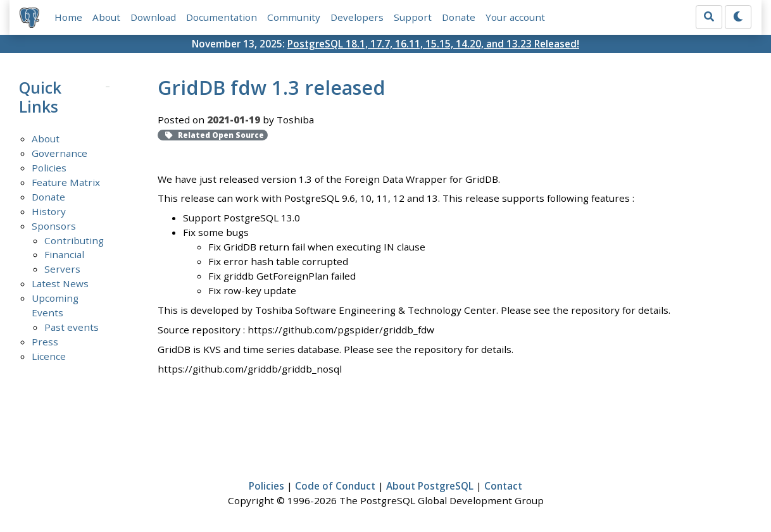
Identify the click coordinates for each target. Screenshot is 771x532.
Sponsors (54, 226)
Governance (60, 153)
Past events (72, 327)
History (49, 211)
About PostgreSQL (430, 486)
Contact (503, 486)
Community (294, 17)
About (106, 17)
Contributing (74, 240)
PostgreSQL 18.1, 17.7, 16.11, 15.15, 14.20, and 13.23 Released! (433, 44)
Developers (357, 17)
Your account (515, 17)
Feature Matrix (66, 182)
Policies (49, 168)
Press (45, 342)
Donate (459, 17)
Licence (49, 356)
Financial (64, 254)
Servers (62, 269)
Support (413, 17)
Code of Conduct (335, 486)
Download (153, 17)
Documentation (222, 17)
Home (68, 17)
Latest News (60, 283)
